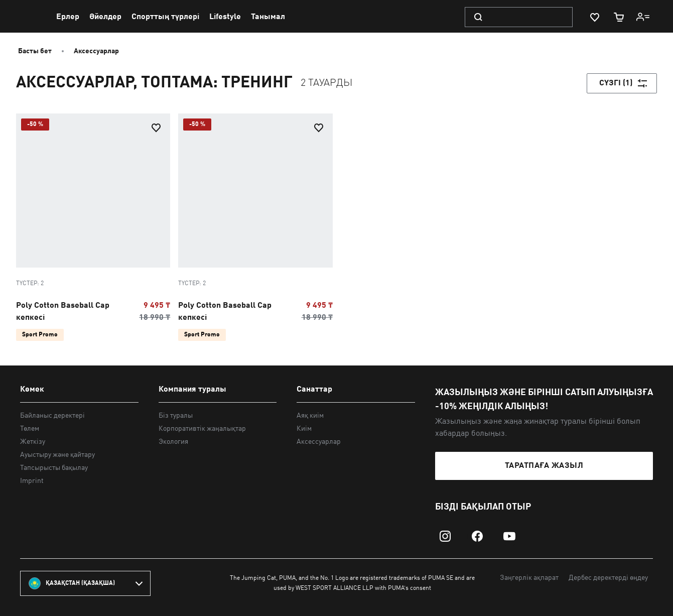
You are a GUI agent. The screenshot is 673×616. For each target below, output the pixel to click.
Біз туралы (176, 416)
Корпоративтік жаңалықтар (202, 429)
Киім (304, 429)
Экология (173, 442)
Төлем (30, 429)
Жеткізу (33, 442)
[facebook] (477, 536)
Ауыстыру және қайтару (57, 455)
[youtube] (509, 536)
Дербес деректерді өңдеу (608, 578)
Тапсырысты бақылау (54, 468)
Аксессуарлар (96, 51)
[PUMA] (31, 17)
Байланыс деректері (52, 416)
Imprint (32, 481)
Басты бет (35, 51)
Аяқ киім (310, 416)
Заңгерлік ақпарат (529, 578)
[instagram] (445, 536)
